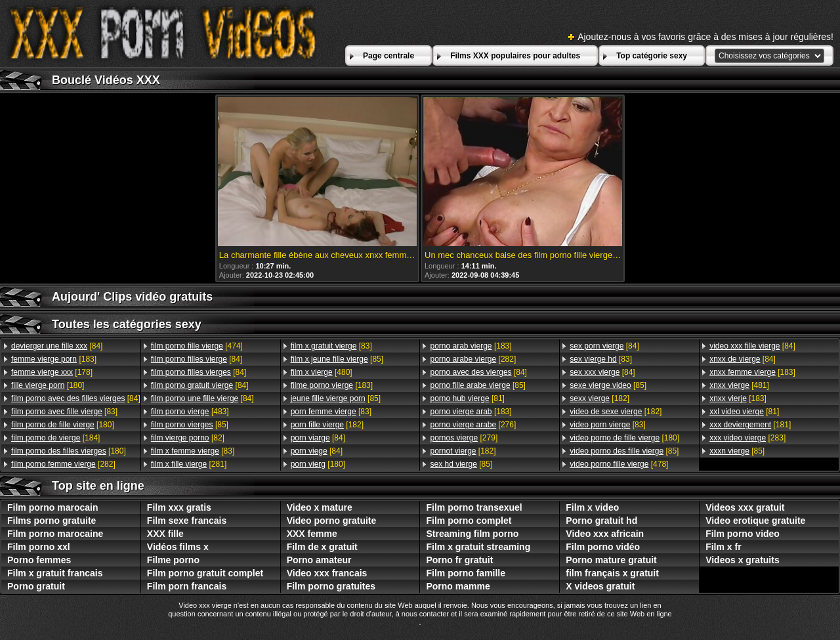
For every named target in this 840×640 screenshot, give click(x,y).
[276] (473, 425)
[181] (750, 425)
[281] (189, 464)
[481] (739, 385)
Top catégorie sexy (652, 56)
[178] (52, 372)
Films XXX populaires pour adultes (515, 56)
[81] (467, 398)
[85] (190, 425)
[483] (190, 412)
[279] (464, 438)
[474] (197, 346)
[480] (322, 372)
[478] (619, 464)
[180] (48, 385)
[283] (747, 438)
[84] (57, 346)
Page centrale (388, 56)
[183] (54, 359)
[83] (64, 412)
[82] (188, 438)
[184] (55, 438)
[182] (327, 425)
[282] (63, 464)
